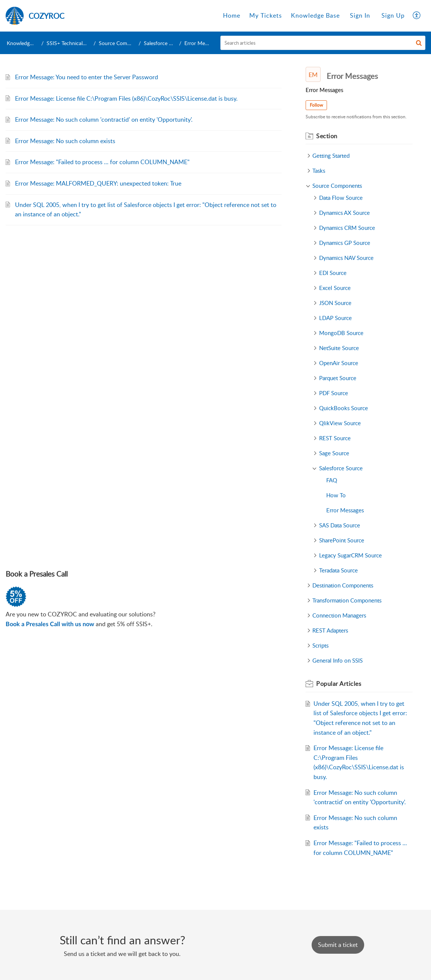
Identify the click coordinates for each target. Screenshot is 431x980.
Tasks (319, 171)
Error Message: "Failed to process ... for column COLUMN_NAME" (102, 162)
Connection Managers (339, 615)
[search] (323, 43)
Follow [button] (316, 105)
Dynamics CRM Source (347, 228)
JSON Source (335, 303)
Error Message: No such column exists (65, 141)
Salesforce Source (164, 43)
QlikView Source (340, 423)
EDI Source (333, 273)
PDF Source (334, 393)
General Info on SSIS (338, 660)
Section (327, 136)
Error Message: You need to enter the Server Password (87, 77)
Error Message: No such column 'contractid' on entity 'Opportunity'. (104, 119)
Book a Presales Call (37, 574)
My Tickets (266, 15)
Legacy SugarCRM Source (350, 555)
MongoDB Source (341, 333)
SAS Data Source (340, 525)
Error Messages (345, 510)
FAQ (332, 480)
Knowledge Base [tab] (315, 15)
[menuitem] (360, 16)
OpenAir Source (339, 363)
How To (336, 495)
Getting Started (331, 156)
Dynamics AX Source (344, 213)
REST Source (335, 438)
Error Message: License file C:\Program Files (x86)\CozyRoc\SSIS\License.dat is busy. (126, 98)
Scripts (320, 645)
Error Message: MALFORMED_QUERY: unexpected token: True (98, 183)
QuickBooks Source (344, 408)
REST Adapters (330, 630)
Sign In (360, 15)
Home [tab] (232, 15)
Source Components (122, 43)
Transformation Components (347, 600)
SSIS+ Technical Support (75, 43)
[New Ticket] (338, 945)
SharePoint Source (342, 540)
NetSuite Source (339, 348)
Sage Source (334, 453)
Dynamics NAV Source (346, 258)
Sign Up (393, 15)
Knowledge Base (26, 43)
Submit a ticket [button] (338, 945)
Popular (339, 684)
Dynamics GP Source (345, 243)
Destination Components (343, 585)
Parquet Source (338, 378)
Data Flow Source (341, 198)
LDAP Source (335, 318)
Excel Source (335, 288)
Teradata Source (338, 570)
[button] (419, 43)
